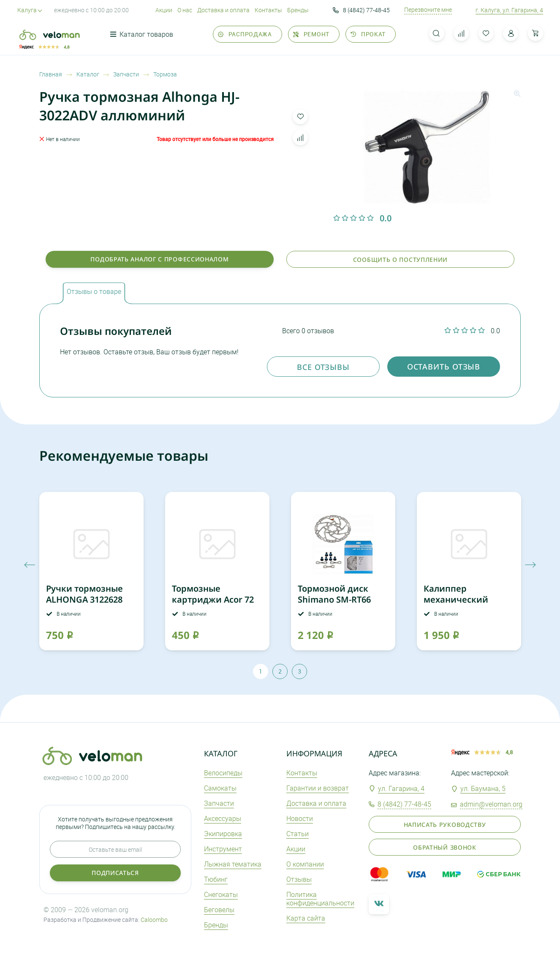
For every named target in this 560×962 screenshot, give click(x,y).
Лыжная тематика (233, 864)
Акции (164, 10)
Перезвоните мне (428, 10)
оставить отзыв (444, 367)
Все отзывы (323, 367)
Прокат (368, 34)
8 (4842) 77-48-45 (361, 10)
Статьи (298, 834)
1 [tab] (261, 671)
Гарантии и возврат (318, 788)
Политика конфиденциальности (320, 899)
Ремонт (311, 34)
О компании (305, 864)
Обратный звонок (445, 847)
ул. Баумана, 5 (483, 788)
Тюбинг (216, 879)
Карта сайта (306, 918)
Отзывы (299, 879)
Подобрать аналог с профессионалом (159, 259)
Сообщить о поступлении (400, 260)
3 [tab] (299, 671)
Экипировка (223, 834)
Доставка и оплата (223, 10)
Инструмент (223, 849)
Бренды (298, 10)
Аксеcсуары (223, 818)
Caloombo (154, 920)
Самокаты (220, 788)
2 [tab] (280, 671)
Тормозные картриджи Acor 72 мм (213, 599)
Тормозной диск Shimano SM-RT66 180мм (334, 599)
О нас (185, 10)
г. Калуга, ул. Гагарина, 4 (509, 10)
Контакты (268, 10)
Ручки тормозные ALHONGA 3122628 (84, 594)
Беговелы (219, 910)
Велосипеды (223, 773)
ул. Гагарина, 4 (401, 788)
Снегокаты (221, 894)
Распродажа (245, 34)
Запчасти (219, 803)
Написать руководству (445, 825)
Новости (300, 818)
